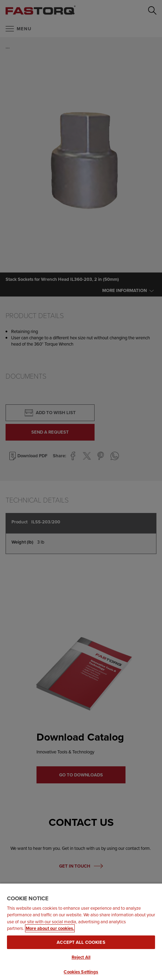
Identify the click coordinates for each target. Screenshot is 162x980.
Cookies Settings (81, 972)
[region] (81, 931)
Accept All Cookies (81, 942)
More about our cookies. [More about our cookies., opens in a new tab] (50, 928)
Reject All (81, 957)
